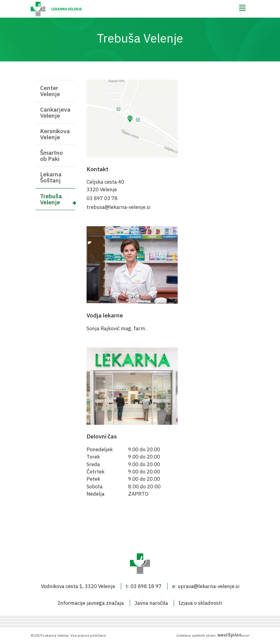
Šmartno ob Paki (51, 156)
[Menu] (242, 8)
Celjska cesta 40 (105, 182)
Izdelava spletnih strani (213, 635)
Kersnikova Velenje (55, 134)
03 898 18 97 (146, 586)
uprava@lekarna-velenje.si (208, 586)
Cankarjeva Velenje (55, 113)
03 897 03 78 (102, 198)
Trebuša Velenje (51, 199)
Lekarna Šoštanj (51, 177)
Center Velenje (50, 91)
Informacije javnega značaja (91, 603)
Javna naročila (151, 603)
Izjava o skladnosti (200, 603)
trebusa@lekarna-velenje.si (118, 207)
